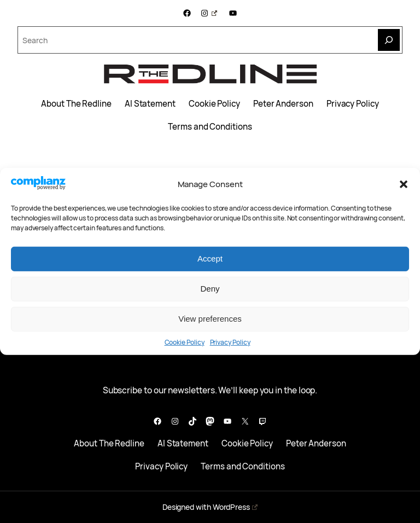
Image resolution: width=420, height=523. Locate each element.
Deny (210, 289)
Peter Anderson (283, 104)
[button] (404, 184)
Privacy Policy (230, 342)
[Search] (389, 40)
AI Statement (150, 104)
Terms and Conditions (210, 127)
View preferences (210, 319)
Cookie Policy (185, 342)
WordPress (235, 507)
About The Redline (76, 104)
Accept (210, 258)
